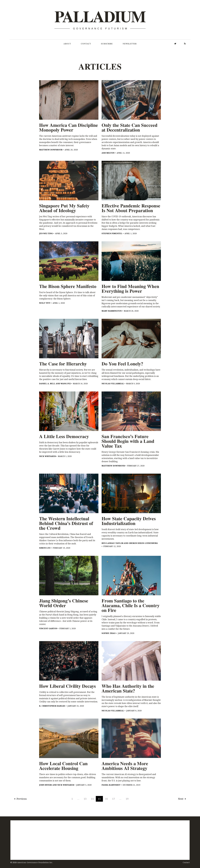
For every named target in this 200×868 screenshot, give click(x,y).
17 (114, 799)
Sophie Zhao (109, 633)
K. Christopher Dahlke (52, 706)
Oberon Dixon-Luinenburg (143, 543)
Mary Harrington (112, 311)
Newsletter (130, 44)
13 (85, 799)
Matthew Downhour (51, 150)
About (67, 44)
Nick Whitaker (47, 456)
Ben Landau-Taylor (112, 543)
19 (127, 799)
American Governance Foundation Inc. (35, 862)
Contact (86, 44)
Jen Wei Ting (46, 233)
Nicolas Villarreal (113, 384)
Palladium (100, 17)
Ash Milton (108, 153)
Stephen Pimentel (112, 233)
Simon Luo (45, 548)
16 (106, 799)
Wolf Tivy (45, 303)
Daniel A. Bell (47, 384)
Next (182, 799)
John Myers (46, 785)
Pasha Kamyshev (111, 785)
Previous (20, 799)
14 (92, 799)
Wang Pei (66, 384)
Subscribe (107, 44)
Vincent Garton (48, 628)
